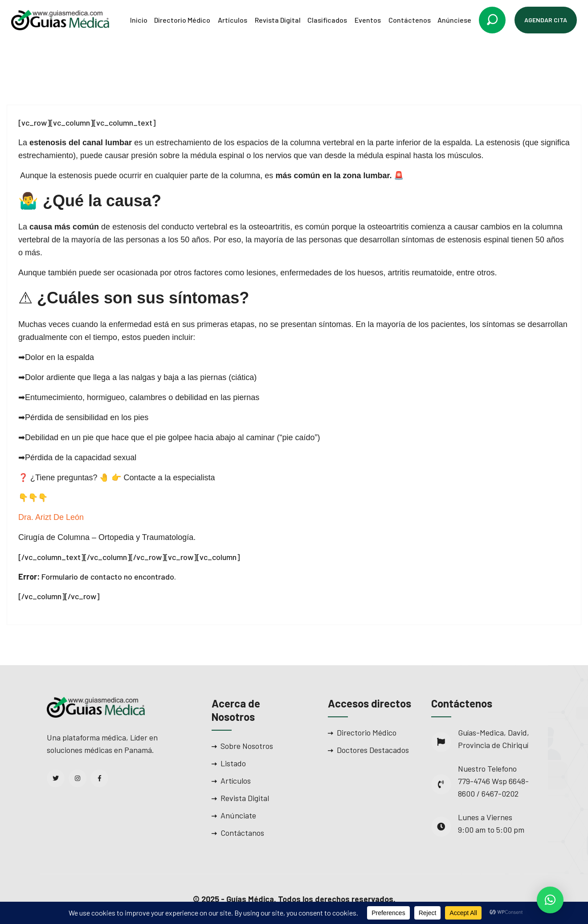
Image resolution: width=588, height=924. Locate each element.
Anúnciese (454, 20)
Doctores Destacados (373, 750)
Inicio (139, 20)
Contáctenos (410, 20)
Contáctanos (242, 833)
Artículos (233, 20)
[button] (550, 900)
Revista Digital (278, 20)
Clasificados (327, 20)
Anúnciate (238, 815)
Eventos (368, 20)
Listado (233, 763)
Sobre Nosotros (247, 746)
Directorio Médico (182, 20)
